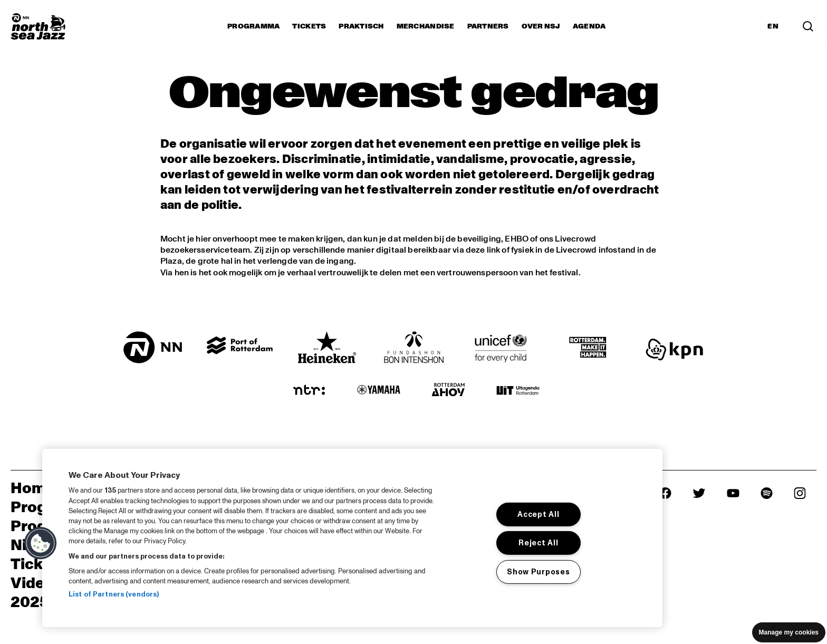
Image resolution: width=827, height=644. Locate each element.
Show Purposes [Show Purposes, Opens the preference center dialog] (538, 572)
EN (773, 26)
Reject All (538, 543)
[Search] (808, 26)
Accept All (538, 514)
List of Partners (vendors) (114, 594)
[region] (352, 538)
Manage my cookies (789, 632)
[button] (41, 543)
